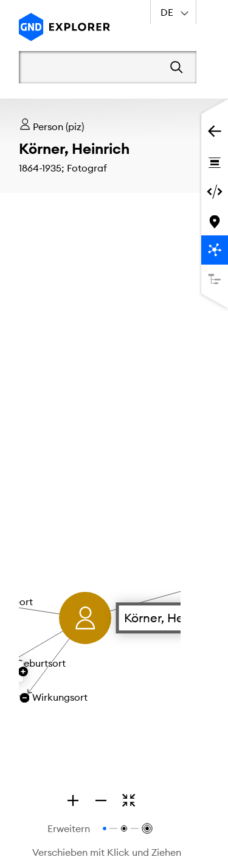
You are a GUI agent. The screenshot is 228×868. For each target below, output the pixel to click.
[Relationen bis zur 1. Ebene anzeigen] (105, 828)
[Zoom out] (101, 800)
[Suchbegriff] (91, 67)
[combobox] (173, 12)
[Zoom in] (73, 800)
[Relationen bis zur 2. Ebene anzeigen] (124, 828)
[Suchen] (177, 68)
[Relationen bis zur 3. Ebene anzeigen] (146, 828)
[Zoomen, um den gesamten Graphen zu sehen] (129, 800)
